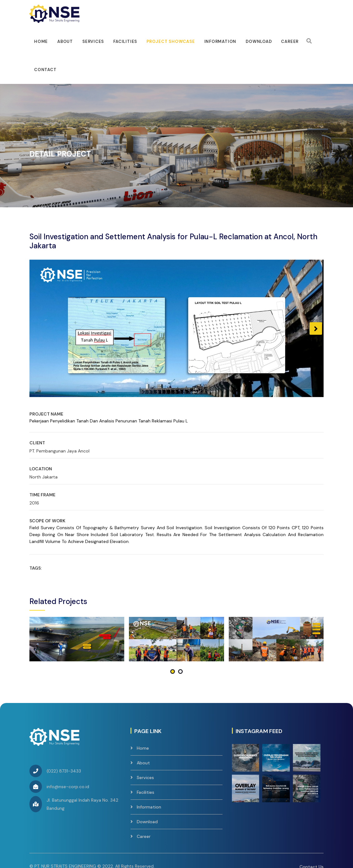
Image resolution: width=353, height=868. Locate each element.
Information (220, 41)
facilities (125, 41)
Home (41, 41)
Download (259, 41)
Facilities (146, 748)
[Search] (309, 41)
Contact (45, 70)
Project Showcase (171, 41)
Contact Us (312, 823)
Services (93, 41)
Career (290, 41)
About (65, 41)
